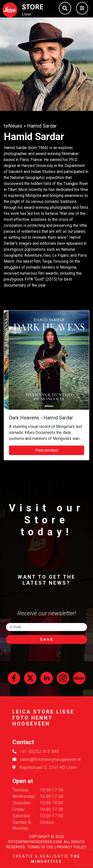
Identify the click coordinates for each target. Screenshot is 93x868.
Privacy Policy (72, 847)
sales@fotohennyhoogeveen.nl (50, 759)
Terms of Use (40, 847)
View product (47, 450)
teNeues (13, 126)
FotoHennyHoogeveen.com (35, 842)
